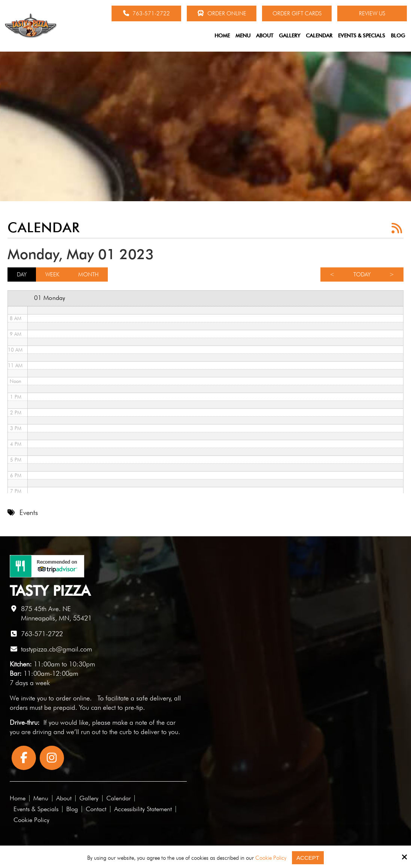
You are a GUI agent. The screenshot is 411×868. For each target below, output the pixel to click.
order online (73, 698)
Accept (308, 858)
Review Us (372, 13)
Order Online (222, 13)
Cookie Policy (271, 858)
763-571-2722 (147, 13)
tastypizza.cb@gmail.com (57, 649)
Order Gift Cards (297, 13)
